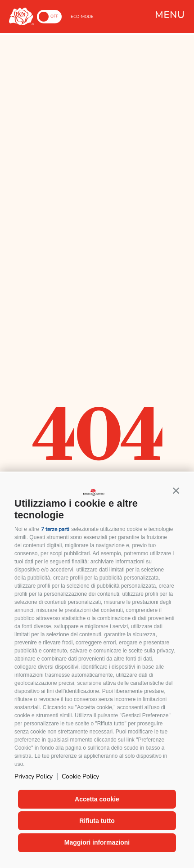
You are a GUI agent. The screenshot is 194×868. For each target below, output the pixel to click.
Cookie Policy (80, 776)
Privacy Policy (34, 776)
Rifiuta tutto (97, 821)
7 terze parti (55, 529)
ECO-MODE (82, 17)
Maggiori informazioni (97, 842)
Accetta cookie (97, 799)
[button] (176, 490)
